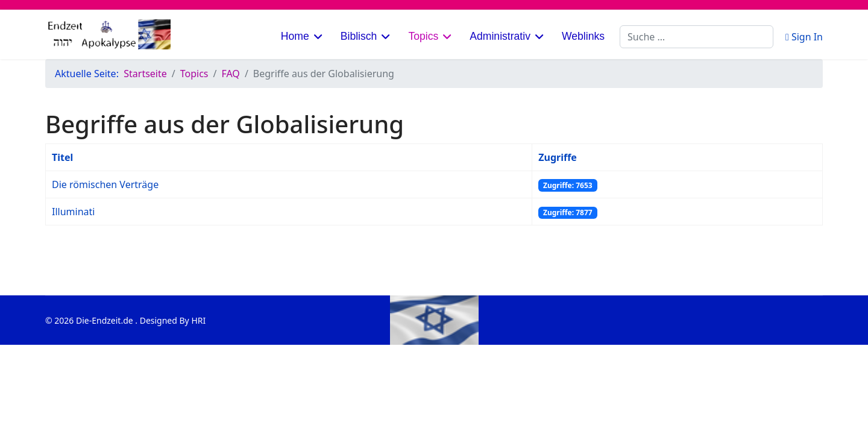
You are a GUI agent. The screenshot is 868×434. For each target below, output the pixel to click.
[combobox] (697, 37)
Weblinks (583, 36)
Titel (62, 157)
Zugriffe (558, 157)
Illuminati (73, 212)
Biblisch (359, 36)
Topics (423, 36)
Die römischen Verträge (105, 184)
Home (295, 36)
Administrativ (500, 36)
